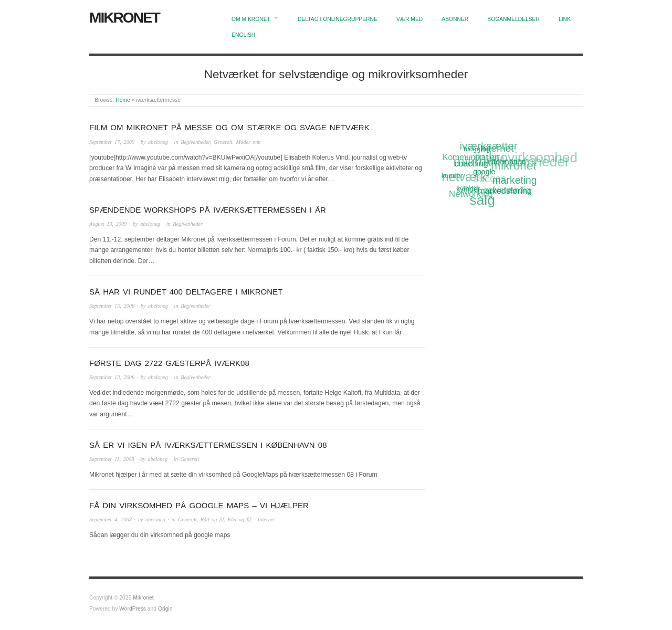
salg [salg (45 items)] (482, 200)
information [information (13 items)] (507, 161)
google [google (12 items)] (484, 172)
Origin (165, 609)
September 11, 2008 (112, 459)
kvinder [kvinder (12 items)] (469, 189)
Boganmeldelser (513, 19)
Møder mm (249, 142)
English (243, 35)
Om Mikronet (251, 19)
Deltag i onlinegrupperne (338, 19)
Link (565, 19)
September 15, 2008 (112, 306)
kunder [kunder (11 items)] (452, 176)
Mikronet (124, 18)
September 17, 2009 (112, 142)
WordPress (133, 609)
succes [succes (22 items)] (490, 179)
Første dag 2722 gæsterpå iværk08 (169, 363)
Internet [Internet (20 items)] (497, 148)
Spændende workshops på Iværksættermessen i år (208, 210)
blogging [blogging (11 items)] (477, 148)
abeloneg (158, 142)
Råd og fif (212, 519)
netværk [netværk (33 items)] (464, 178)
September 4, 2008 (111, 519)
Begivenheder (195, 142)
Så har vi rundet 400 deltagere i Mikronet (186, 292)
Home (123, 100)
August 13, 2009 (108, 224)
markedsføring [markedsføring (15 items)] (505, 191)
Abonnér (455, 19)
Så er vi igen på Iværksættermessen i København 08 (208, 445)
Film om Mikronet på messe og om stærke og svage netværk (229, 127)
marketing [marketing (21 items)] (515, 180)
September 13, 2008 (112, 377)
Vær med (409, 19)
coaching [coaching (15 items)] (471, 163)
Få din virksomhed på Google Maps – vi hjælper (199, 505)
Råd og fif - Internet (251, 519)
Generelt (223, 142)
